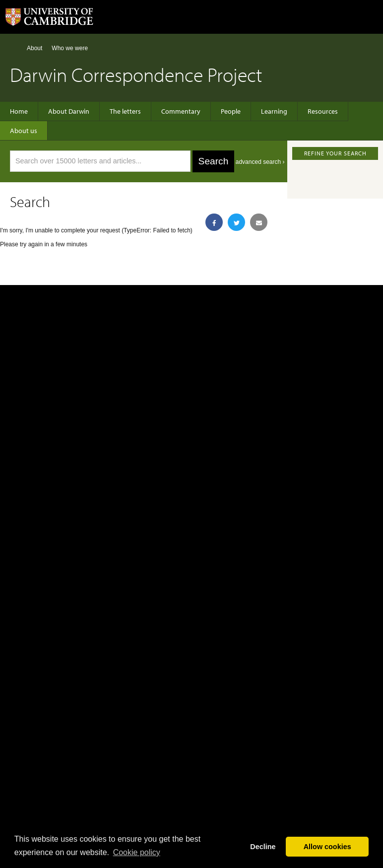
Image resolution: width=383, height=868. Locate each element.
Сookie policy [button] (137, 852)
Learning (274, 111)
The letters (125, 111)
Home (14, 48)
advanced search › (260, 162)
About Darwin (69, 111)
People (231, 111)
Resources (323, 111)
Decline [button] (263, 847)
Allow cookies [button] (327, 847)
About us (24, 131)
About (34, 48)
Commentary (181, 111)
